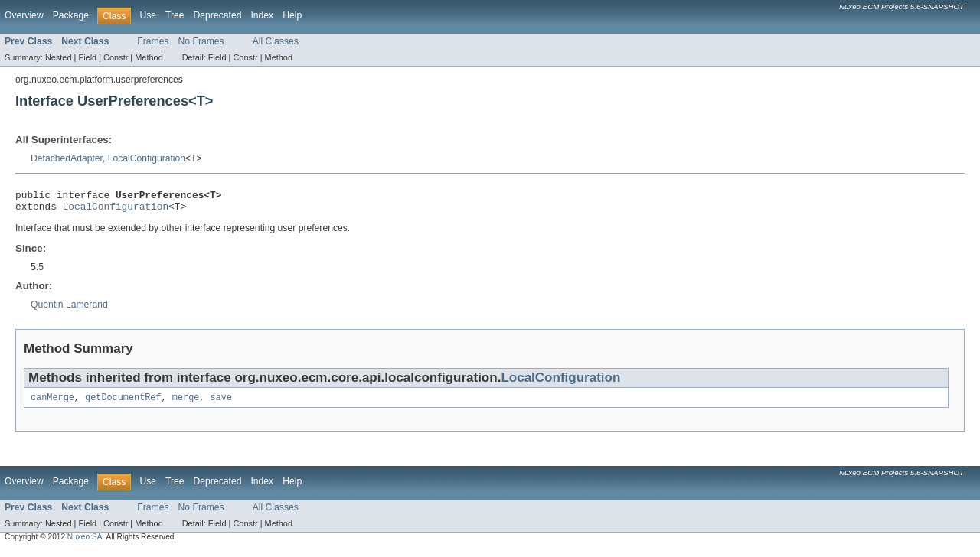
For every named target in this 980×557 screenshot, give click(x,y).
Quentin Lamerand (69, 309)
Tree (175, 15)
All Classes (276, 41)
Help (292, 15)
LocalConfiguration (147, 158)
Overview (24, 15)
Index (262, 15)
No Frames (201, 41)
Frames (153, 41)
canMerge (52, 403)
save (221, 403)
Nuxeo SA (85, 543)
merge (186, 403)
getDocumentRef (123, 403)
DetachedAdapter (67, 158)
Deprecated (218, 15)
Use (148, 15)
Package (71, 15)
